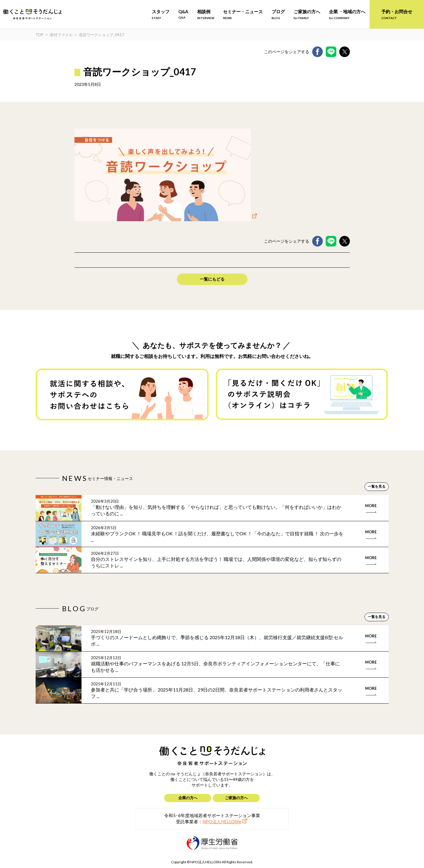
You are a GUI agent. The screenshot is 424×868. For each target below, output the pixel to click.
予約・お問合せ (397, 14)
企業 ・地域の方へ (347, 14)
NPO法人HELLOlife (222, 822)
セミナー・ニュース (243, 14)
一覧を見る (377, 486)
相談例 (206, 14)
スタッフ (161, 14)
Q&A (183, 14)
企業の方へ (188, 798)
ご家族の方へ (307, 14)
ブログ (278, 14)
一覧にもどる (212, 279)
